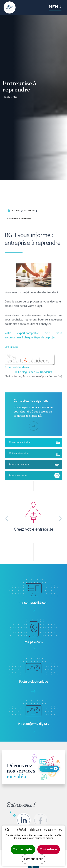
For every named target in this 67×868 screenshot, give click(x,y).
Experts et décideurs (17, 432)
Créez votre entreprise (34, 529)
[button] (7, 518)
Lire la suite (11, 412)
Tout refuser (49, 849)
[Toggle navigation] (55, 7)
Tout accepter (23, 849)
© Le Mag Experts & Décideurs (33, 437)
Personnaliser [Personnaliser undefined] (34, 859)
